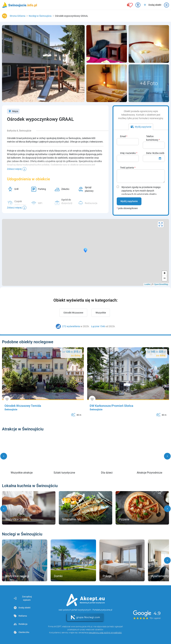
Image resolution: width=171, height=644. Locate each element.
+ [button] (165, 273)
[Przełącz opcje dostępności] (138, 5)
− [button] (165, 279)
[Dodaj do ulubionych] (7, 399)
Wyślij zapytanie (129, 201)
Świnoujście (11, 409)
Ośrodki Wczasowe (73, 313)
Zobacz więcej (14, 169)
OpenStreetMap (161, 284)
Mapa (13, 111)
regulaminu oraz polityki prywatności (105, 633)
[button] (4, 456)
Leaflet (147, 284)
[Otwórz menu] (166, 5)
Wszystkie (101, 313)
